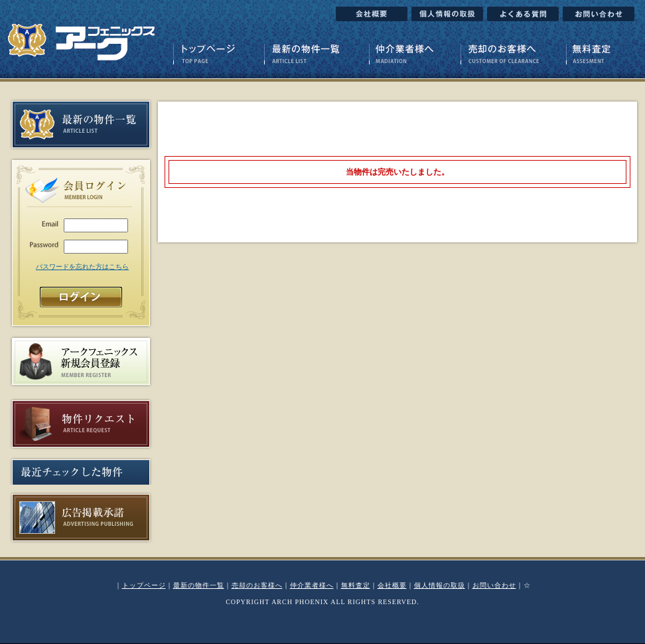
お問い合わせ (494, 585)
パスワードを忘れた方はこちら (82, 267)
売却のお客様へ (257, 585)
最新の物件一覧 (199, 585)
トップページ (144, 585)
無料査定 (356, 585)
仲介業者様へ (312, 585)
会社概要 (392, 585)
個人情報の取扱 (440, 585)
